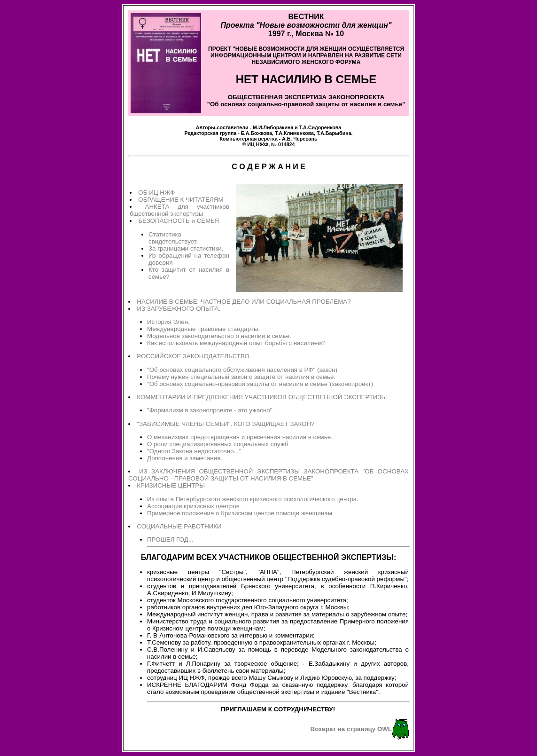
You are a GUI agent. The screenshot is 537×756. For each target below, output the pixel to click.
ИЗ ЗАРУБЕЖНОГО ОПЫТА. (179, 309)
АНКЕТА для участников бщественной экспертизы (179, 210)
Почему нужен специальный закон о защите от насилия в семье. (241, 377)
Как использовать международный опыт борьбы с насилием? (236, 343)
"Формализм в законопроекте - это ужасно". (210, 410)
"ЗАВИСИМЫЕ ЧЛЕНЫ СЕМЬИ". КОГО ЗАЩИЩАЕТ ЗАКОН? (226, 424)
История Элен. (168, 322)
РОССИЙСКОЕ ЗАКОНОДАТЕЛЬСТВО (193, 356)
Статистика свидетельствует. (173, 238)
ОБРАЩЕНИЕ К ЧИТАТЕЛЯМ (181, 200)
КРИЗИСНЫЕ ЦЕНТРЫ (171, 485)
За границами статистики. (186, 248)
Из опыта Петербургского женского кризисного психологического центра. (253, 499)
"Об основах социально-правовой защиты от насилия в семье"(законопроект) (260, 384)
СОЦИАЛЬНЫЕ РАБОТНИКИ (179, 526)
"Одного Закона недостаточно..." (194, 451)
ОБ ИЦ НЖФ (156, 193)
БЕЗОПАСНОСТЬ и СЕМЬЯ (179, 221)
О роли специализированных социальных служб (218, 444)
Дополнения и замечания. (185, 458)
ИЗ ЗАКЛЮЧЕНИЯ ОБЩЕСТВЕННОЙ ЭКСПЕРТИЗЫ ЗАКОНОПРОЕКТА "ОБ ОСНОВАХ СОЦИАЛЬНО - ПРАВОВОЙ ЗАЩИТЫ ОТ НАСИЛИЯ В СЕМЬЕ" (268, 475)
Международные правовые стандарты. (203, 329)
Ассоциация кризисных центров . (195, 506)
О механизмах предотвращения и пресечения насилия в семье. (240, 437)
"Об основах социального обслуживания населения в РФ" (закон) (242, 370)
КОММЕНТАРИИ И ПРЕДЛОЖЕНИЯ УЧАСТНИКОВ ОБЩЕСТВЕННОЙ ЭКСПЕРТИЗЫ (262, 397)
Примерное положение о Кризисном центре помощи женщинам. (241, 513)
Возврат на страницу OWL (351, 728)
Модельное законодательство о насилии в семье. (219, 336)
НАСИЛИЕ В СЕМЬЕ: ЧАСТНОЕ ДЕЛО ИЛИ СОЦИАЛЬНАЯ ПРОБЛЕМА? (244, 302)
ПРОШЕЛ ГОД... (170, 539)
